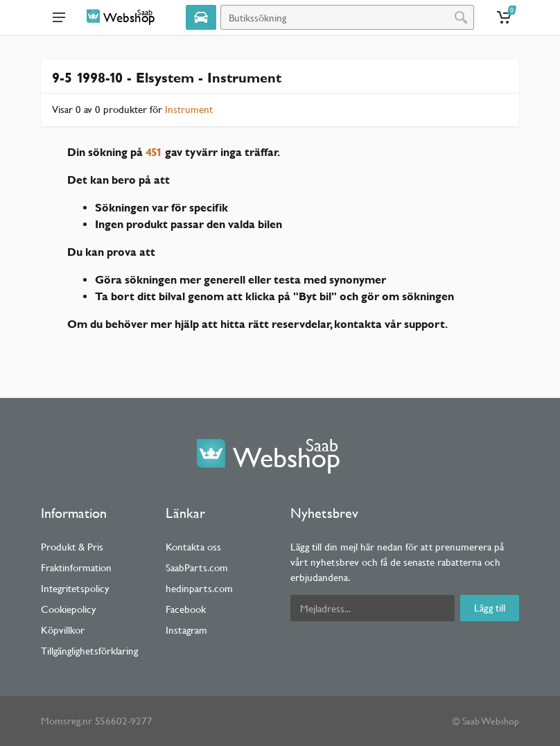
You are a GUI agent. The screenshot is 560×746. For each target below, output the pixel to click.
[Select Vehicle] (201, 17)
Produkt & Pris (72, 547)
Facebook (186, 609)
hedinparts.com (199, 588)
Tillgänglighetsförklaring (89, 651)
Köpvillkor (63, 630)
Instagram (186, 630)
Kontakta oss (193, 547)
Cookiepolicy (69, 609)
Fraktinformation (76, 567)
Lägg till (490, 608)
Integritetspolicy (75, 588)
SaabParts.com (197, 567)
